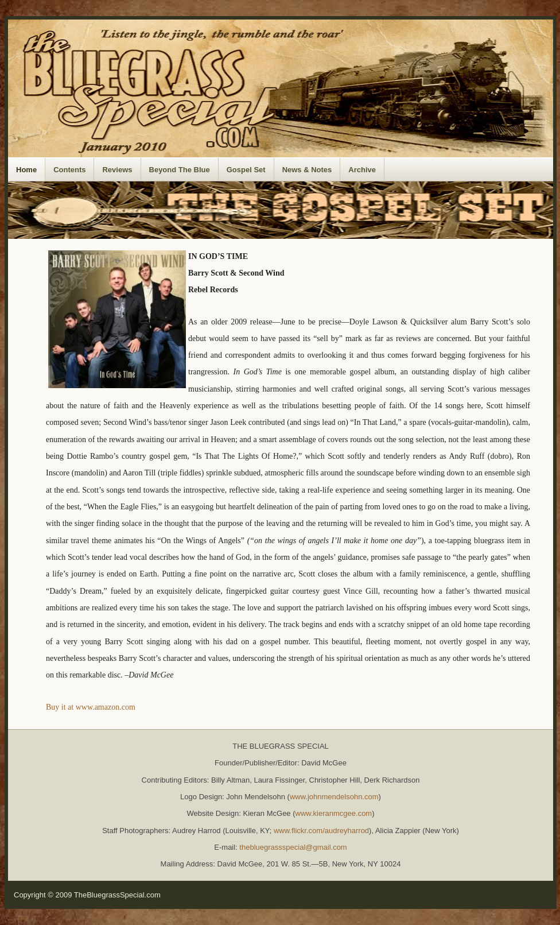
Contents (69, 170)
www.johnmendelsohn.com (334, 797)
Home (26, 170)
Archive (362, 170)
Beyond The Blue (180, 170)
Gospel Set (246, 170)
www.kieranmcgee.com (334, 813)
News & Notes (307, 170)
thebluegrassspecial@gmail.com (293, 847)
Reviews (117, 170)
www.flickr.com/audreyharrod (321, 831)
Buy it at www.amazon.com (91, 707)
